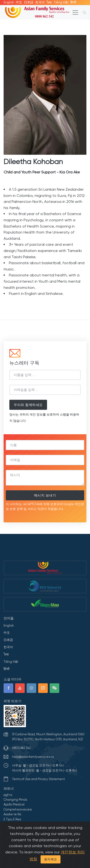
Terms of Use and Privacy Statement (38, 779)
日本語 (29, 2)
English (9, 2)
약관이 (42, 509)
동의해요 (51, 859)
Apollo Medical (14, 804)
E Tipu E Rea (12, 819)
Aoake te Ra (12, 814)
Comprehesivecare (18, 809)
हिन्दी (73, 2)
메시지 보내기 (45, 495)
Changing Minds (15, 800)
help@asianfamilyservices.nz (33, 757)
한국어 (40, 2)
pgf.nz (8, 795)
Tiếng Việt (61, 2)
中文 (19, 2)
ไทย (49, 2)
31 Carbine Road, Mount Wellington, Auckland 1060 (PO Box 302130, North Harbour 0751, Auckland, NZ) (48, 737)
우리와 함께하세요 (28, 405)
